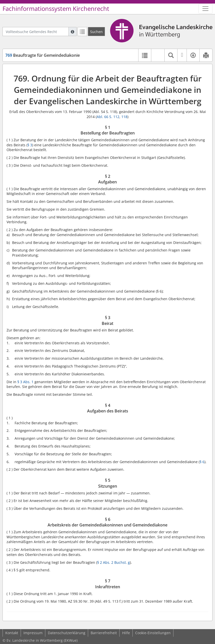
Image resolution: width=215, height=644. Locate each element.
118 (124, 117)
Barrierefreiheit (104, 633)
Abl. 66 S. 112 (108, 117)
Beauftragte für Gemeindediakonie (43, 55)
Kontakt (12, 633)
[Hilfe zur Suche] (73, 32)
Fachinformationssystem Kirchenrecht (56, 9)
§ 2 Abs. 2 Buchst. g (114, 562)
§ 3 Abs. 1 (25, 382)
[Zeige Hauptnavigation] (205, 9)
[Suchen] (96, 32)
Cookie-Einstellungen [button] (153, 633)
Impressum (33, 633)
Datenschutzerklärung (67, 633)
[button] (158, 55)
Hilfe (126, 633)
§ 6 (202, 462)
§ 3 (30, 145)
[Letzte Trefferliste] (82, 32)
